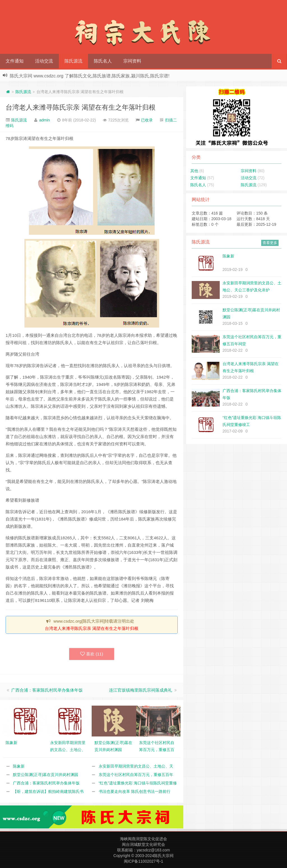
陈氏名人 (103, 61)
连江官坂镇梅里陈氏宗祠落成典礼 (141, 690)
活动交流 (44, 61)
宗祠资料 (132, 61)
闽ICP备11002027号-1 (143, 861)
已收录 (147, 120)
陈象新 (19, 766)
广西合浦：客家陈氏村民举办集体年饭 (47, 690)
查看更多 (270, 243)
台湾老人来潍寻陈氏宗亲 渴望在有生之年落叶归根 (81, 107)
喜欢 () (92, 654)
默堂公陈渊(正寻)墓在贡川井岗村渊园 (46, 775)
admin (45, 120)
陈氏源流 (73, 61)
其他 (194, 171)
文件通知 (15, 61)
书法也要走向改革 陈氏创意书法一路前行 (135, 791)
